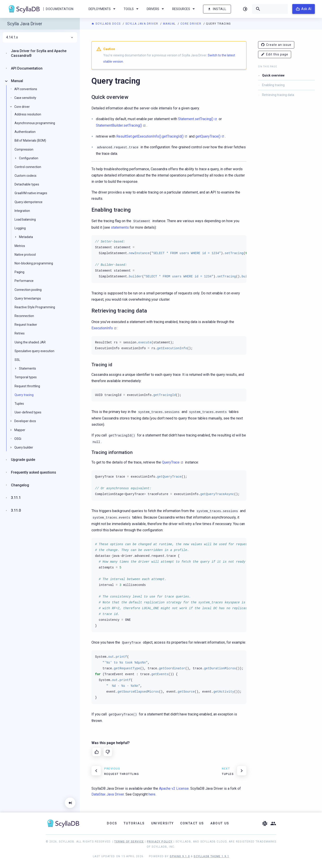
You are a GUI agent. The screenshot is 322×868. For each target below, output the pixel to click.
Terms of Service (129, 842)
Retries (20, 333)
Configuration (29, 158)
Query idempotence (29, 202)
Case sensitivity (25, 98)
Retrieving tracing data (278, 95)
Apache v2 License (174, 788)
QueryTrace (171, 462)
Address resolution (28, 114)
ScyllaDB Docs (107, 24)
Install (217, 9)
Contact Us (192, 823)
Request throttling (27, 386)
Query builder (24, 447)
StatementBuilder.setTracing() (119, 125)
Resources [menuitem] (184, 9)
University (163, 823)
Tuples (19, 404)
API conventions (26, 89)
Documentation (60, 9)
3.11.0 (16, 510)
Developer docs (25, 421)
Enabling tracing (273, 85)
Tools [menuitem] (132, 9)
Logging (20, 228)
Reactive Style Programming (35, 307)
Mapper (20, 430)
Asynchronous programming (35, 123)
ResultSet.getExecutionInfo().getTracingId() (150, 136)
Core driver (191, 24)
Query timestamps (28, 298)
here (152, 794)
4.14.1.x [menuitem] (40, 37)
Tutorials (134, 823)
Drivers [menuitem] (156, 9)
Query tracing (24, 395)
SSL (17, 360)
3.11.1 (16, 498)
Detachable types (27, 184)
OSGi (18, 439)
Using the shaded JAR (30, 342)
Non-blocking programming (34, 263)
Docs (112, 823)
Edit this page (275, 54)
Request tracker (26, 325)
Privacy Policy (160, 842)
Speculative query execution (34, 351)
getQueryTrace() (208, 136)
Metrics (20, 246)
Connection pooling (28, 290)
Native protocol (25, 255)
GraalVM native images (31, 193)
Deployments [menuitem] (103, 9)
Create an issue (276, 45)
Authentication (25, 132)
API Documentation (27, 68)
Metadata (26, 237)
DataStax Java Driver (108, 794)
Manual (170, 24)
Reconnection (24, 316)
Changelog (20, 485)
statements (120, 227)
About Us (220, 823)
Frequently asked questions (34, 472)
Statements (28, 368)
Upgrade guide (23, 460)
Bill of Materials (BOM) (30, 140)
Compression (24, 149)
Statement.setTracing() (196, 119)
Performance (24, 281)
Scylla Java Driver (142, 24)
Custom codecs (25, 176)
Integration (22, 211)
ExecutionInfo (102, 328)
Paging (19, 272)
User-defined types (28, 412)
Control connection (28, 167)
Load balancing (25, 219)
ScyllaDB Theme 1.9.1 (211, 856)
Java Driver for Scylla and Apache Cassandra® (39, 53)
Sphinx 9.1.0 (180, 856)
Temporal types (26, 377)
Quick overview (273, 75)
